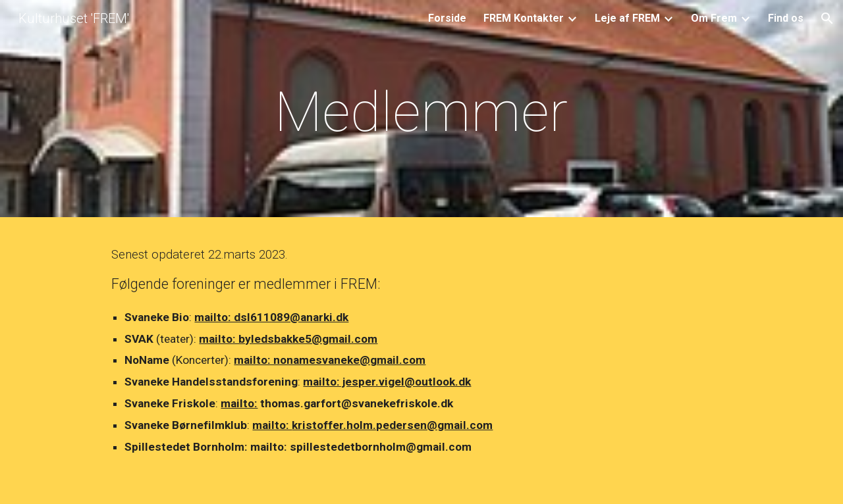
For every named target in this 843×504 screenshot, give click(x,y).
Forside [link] (447, 18)
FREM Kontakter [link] (524, 18)
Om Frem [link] (714, 18)
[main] (421, 112)
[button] (827, 18)
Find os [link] (786, 18)
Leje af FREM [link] (627, 18)
